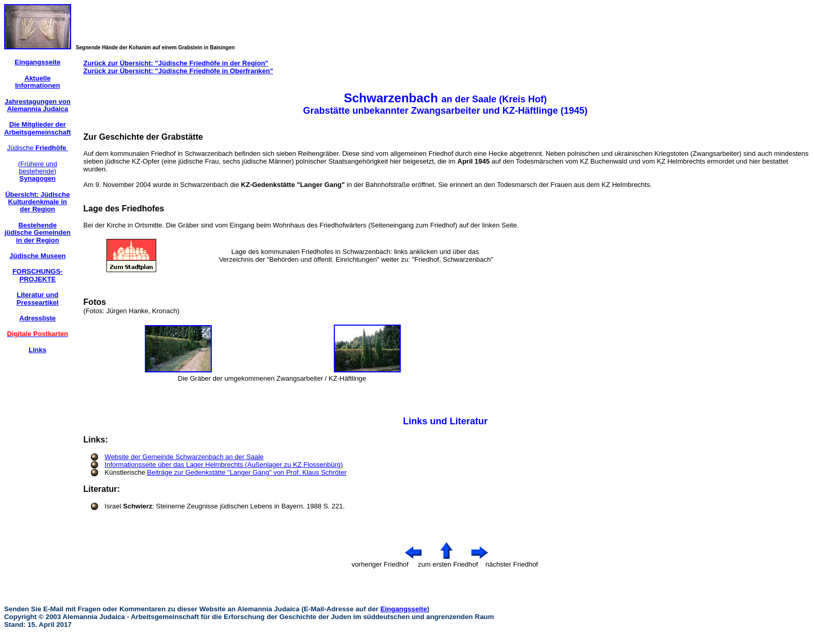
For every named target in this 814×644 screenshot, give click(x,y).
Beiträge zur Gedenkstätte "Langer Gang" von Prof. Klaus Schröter (247, 472)
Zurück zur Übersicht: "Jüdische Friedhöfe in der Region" (176, 63)
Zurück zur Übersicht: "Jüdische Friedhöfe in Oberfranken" (179, 71)
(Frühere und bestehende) (38, 171)
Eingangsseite (404, 609)
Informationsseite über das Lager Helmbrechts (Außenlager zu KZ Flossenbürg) (224, 465)
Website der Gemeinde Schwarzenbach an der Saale (184, 457)
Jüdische (37, 148)
